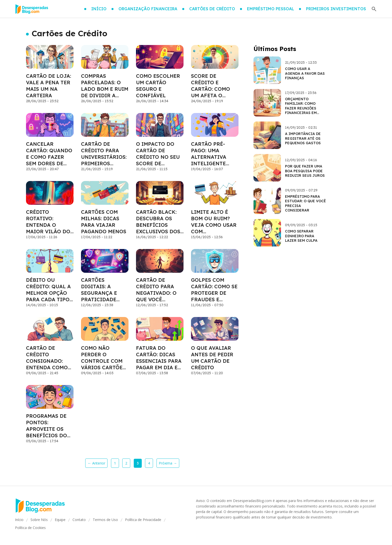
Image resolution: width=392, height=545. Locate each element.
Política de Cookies (30, 528)
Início (19, 520)
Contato (79, 520)
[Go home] (32, 9)
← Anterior (96, 463)
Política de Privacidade (143, 520)
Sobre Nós (39, 520)
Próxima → (168, 463)
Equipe (60, 520)
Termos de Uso (105, 520)
